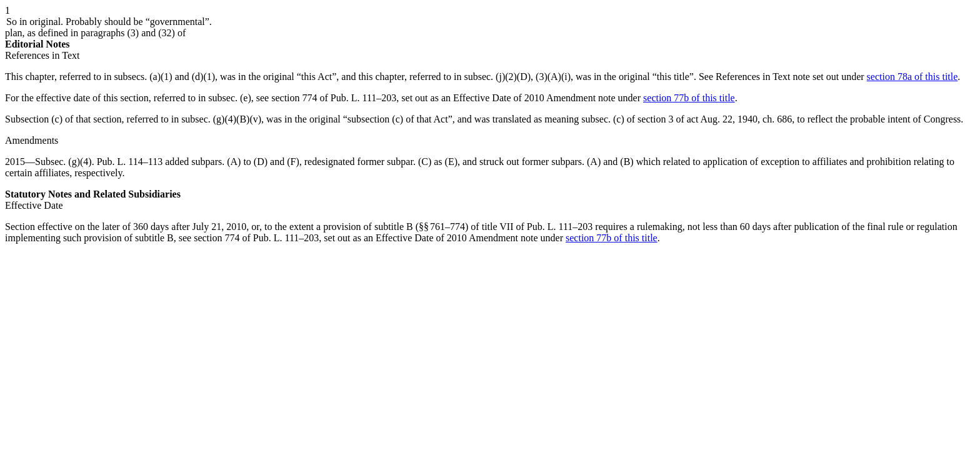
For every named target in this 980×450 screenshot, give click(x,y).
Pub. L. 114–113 (130, 162)
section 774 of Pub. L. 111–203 (334, 98)
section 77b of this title (689, 98)
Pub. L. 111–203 (560, 227)
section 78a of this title (912, 77)
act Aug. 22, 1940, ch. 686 (739, 119)
